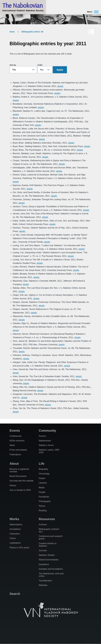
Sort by (13, 65)
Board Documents (18, 476)
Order (40, 65)
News (12, 445)
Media (42, 488)
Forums (42, 436)
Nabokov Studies (47, 555)
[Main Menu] (92, 12)
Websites (43, 585)
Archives (43, 525)
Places (42, 506)
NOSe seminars (17, 441)
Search (15, 594)
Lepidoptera (15, 543)
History (13, 485)
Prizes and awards (18, 450)
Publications (15, 455)
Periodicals (44, 497)
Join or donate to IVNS (20, 490)
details (60, 86)
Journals (43, 550)
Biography (44, 469)
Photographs (45, 501)
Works (14, 519)
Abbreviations (16, 525)
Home (12, 32)
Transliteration (45, 581)
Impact (42, 478)
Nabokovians (45, 441)
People (42, 492)
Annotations (15, 529)
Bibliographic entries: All (32, 32)
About (14, 464)
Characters (15, 534)
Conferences (16, 436)
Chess (13, 538)
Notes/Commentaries (49, 560)
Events (15, 431)
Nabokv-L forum (46, 445)
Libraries (43, 483)
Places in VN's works (19, 548)
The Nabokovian (22, 5)
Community (47, 431)
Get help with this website (22, 481)
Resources (47, 519)
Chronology (44, 474)
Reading (43, 510)
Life (42, 464)
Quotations (44, 564)
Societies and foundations (51, 569)
